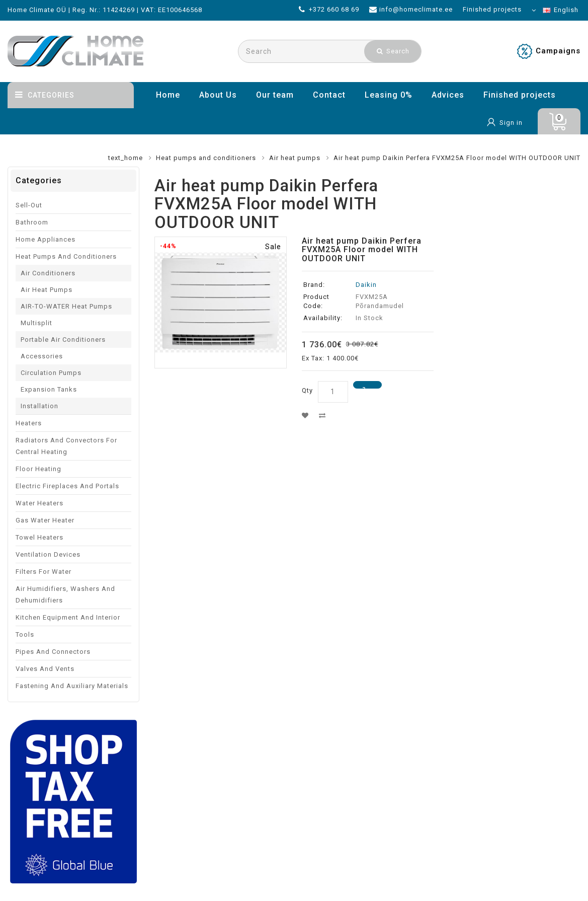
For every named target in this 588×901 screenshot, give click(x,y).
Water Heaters (39, 503)
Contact (329, 95)
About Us (218, 95)
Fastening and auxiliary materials (72, 686)
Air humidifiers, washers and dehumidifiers (65, 594)
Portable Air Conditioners (63, 340)
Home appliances (46, 239)
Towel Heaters (39, 537)
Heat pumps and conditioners (206, 158)
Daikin (366, 285)
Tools (25, 634)
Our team (275, 95)
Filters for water (44, 572)
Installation (39, 406)
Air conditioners (48, 273)
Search (393, 51)
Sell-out (29, 205)
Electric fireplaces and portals (67, 486)
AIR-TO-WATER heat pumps (66, 306)
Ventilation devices (48, 554)
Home (168, 95)
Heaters (29, 423)
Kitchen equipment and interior (68, 617)
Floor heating (38, 469)
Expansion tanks (49, 389)
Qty (307, 390)
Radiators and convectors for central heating (66, 446)
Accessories (42, 356)
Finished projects (520, 95)
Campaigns (558, 51)
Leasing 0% (389, 95)
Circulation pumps (51, 373)
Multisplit (36, 323)
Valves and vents (45, 669)
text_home (125, 158)
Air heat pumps (295, 158)
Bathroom (32, 222)
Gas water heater (45, 520)
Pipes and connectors (53, 652)
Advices (448, 95)
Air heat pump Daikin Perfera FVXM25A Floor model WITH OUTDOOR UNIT (457, 158)
